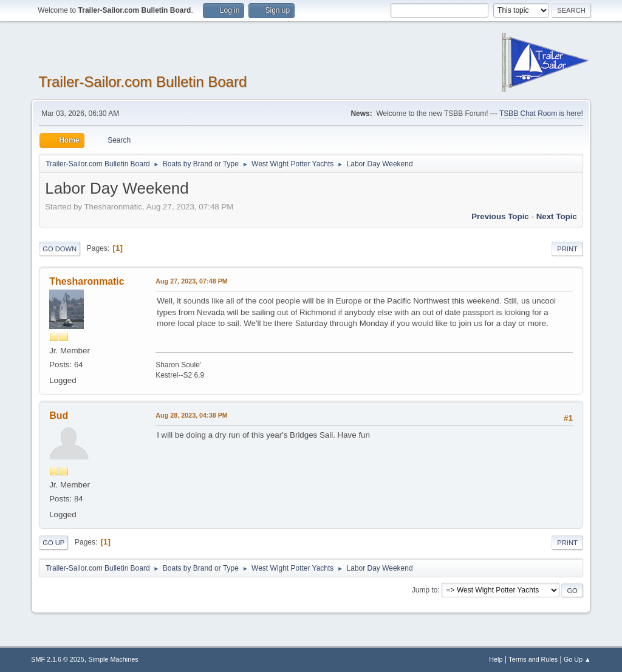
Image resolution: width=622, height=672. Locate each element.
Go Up (53, 543)
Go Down (60, 249)
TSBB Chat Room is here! (541, 114)
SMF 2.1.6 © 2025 (58, 659)
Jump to (425, 590)
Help (496, 659)
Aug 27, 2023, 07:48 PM (192, 281)
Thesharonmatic (87, 281)
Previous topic (500, 216)
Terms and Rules (533, 659)
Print (567, 249)
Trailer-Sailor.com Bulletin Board (142, 82)
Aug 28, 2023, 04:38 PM (192, 415)
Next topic (557, 216)
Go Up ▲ (577, 659)
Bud (59, 416)
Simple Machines (114, 659)
